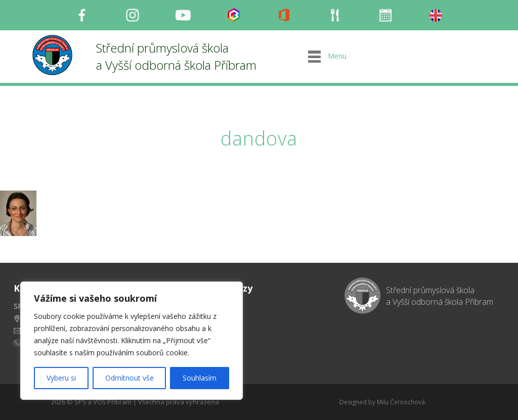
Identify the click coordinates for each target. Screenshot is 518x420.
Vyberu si (61, 378)
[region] (132, 341)
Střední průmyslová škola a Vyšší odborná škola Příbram (176, 56)
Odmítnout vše (129, 378)
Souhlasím (200, 378)
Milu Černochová (401, 402)
